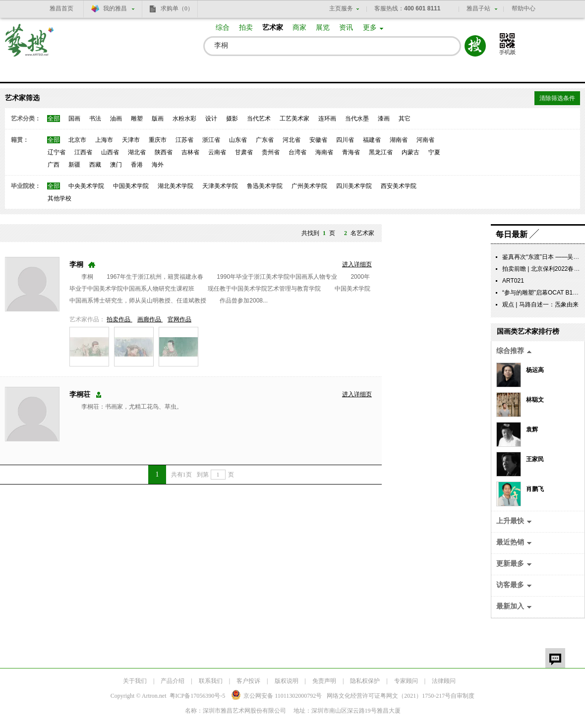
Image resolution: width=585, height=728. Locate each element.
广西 (54, 165)
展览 (323, 28)
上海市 (104, 140)
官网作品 (179, 319)
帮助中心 (524, 8)
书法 (95, 119)
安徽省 (318, 140)
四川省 (345, 140)
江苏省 (184, 140)
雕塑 (137, 119)
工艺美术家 (294, 119)
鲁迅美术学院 (265, 186)
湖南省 (399, 140)
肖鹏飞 (535, 489)
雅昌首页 (61, 8)
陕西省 (164, 152)
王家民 (535, 459)
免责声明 (324, 681)
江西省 (83, 152)
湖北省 (137, 152)
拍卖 (246, 28)
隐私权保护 (365, 681)
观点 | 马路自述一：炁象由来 (540, 304)
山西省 (110, 152)
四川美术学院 (354, 186)
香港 (137, 165)
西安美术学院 (399, 186)
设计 (211, 119)
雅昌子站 (478, 8)
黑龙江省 (381, 152)
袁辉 (532, 429)
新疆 (74, 165)
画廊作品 (150, 319)
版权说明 (287, 681)
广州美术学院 (309, 186)
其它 (405, 119)
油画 (116, 119)
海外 (158, 165)
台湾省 (297, 152)
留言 (555, 658)
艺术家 (273, 28)
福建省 (372, 140)
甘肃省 (244, 152)
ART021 (513, 281)
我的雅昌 (115, 8)
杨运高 (535, 370)
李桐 (76, 265)
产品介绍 (173, 681)
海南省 (324, 152)
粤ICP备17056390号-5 (198, 696)
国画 (74, 119)
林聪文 (535, 400)
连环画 (327, 119)
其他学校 (59, 198)
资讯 (346, 28)
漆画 (384, 119)
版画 (158, 119)
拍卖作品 (119, 319)
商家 (299, 28)
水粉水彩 (184, 119)
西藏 (95, 165)
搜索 (475, 46)
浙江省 (211, 140)
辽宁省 (57, 152)
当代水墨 (357, 119)
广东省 (265, 140)
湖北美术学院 (175, 186)
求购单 (177, 8)
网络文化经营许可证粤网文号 (389, 696)
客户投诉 (248, 681)
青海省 (351, 152)
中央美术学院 (86, 186)
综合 (223, 28)
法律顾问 (444, 681)
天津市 (131, 140)
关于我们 (135, 681)
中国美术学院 (131, 186)
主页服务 (341, 8)
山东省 (238, 140)
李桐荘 (80, 394)
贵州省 (271, 152)
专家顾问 (406, 681)
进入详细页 (357, 264)
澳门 (116, 165)
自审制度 (463, 696)
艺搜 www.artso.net (30, 46)
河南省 (425, 140)
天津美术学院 (220, 186)
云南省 (217, 152)
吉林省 (190, 152)
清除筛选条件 (557, 98)
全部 (54, 119)
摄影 (232, 119)
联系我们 (211, 681)
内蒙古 (410, 152)
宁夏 (434, 152)
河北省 (292, 140)
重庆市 (158, 140)
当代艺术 (259, 119)
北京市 (77, 140)
